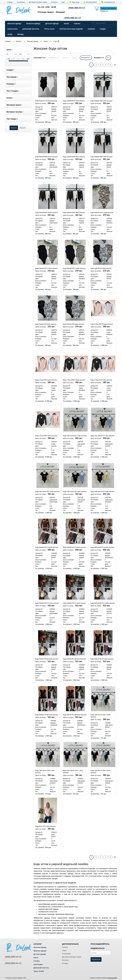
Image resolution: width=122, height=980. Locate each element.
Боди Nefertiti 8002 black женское (74, 213)
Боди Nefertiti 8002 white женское (101, 157)
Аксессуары (12, 29)
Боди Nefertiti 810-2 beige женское (102, 213)
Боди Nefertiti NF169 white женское (47, 659)
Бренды (20, 34)
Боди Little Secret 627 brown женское (47, 492)
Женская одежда (14, 24)
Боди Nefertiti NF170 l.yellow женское (103, 603)
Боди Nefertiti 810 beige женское (74, 324)
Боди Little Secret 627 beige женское (102, 492)
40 (108, 58)
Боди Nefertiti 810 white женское (101, 268)
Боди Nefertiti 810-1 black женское (46, 268)
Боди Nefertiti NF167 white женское (102, 659)
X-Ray (108, 332)
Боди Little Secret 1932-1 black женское (100, 772)
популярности (53, 58)
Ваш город (74, 2)
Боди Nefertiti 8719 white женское (74, 101)
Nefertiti (54, 109)
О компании (21, 2)
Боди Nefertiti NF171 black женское (74, 603)
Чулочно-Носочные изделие (71, 29)
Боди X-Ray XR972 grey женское (101, 380)
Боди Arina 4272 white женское (45, 826)
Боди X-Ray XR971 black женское (46, 436)
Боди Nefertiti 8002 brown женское (46, 213)
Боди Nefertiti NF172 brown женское (47, 603)
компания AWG (112, 978)
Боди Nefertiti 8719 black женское (46, 101)
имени (66, 58)
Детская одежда (52, 24)
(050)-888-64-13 (72, 18)
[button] (63, 2)
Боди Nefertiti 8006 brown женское (46, 157)
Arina (53, 834)
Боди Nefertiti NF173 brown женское (102, 547)
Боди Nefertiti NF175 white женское (47, 547)
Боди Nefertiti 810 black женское (46, 324)
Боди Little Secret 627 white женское (75, 436)
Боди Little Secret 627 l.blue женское (102, 436)
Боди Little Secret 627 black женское (75, 492)
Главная (10, 2)
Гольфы (77, 24)
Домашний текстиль (31, 29)
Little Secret (81, 444)
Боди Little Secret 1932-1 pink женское (45, 772)
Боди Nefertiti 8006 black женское (74, 157)
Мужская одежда (33, 24)
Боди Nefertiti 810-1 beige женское (74, 268)
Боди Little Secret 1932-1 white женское (100, 716)
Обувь (10, 34)
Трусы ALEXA (49, 29)
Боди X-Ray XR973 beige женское (74, 380)
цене (75, 58)
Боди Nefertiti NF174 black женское (74, 547)
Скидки (103, 29)
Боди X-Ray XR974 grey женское (46, 380)
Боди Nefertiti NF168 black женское (74, 659)
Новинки (91, 29)
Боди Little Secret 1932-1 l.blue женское (73, 772)
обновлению (86, 58)
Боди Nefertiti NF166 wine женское (47, 715)
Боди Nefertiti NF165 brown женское (75, 715)
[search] (93, 23)
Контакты (54, 2)
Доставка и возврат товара (38, 2)
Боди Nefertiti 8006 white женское (101, 101)
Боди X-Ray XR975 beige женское (102, 324)
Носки (66, 24)
